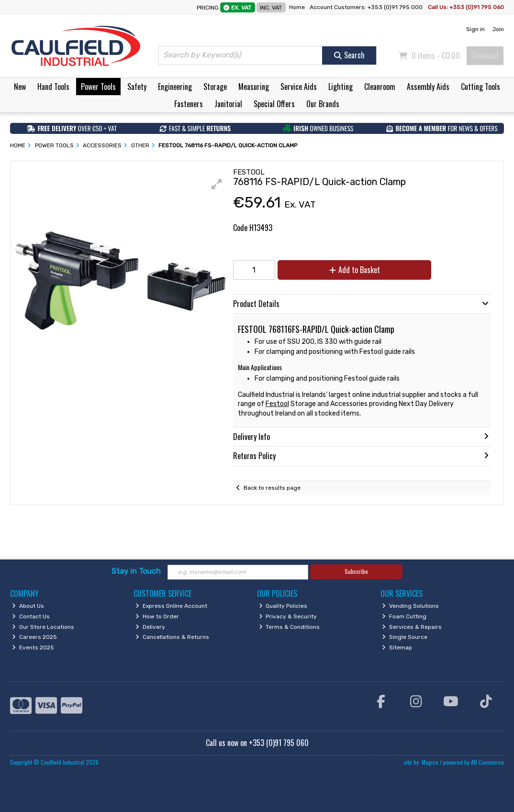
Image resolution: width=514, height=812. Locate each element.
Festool (277, 404)
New (20, 87)
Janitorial (228, 104)
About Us (28, 606)
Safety (137, 87)
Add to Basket (355, 270)
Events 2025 (33, 647)
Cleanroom (380, 87)
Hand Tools (53, 87)
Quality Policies (283, 606)
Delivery (150, 627)
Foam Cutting (404, 616)
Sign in (475, 29)
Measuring (254, 87)
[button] (217, 184)
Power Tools (98, 87)
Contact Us (31, 616)
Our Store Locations (43, 627)
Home (297, 7)
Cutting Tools (480, 87)
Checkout (485, 55)
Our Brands (323, 104)
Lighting (341, 87)
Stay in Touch (136, 571)
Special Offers (274, 104)
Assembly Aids (428, 87)
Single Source (405, 637)
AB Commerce (487, 762)
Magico (430, 762)
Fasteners (189, 104)
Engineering (175, 87)
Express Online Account (171, 606)
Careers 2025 (34, 637)
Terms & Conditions (290, 627)
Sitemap (397, 647)
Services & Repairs (412, 627)
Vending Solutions (410, 606)
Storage (215, 87)
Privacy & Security (288, 616)
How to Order (157, 616)
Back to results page (272, 488)
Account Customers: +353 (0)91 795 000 (367, 7)
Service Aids (299, 87)
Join (498, 29)
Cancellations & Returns (172, 637)
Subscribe (356, 571)
